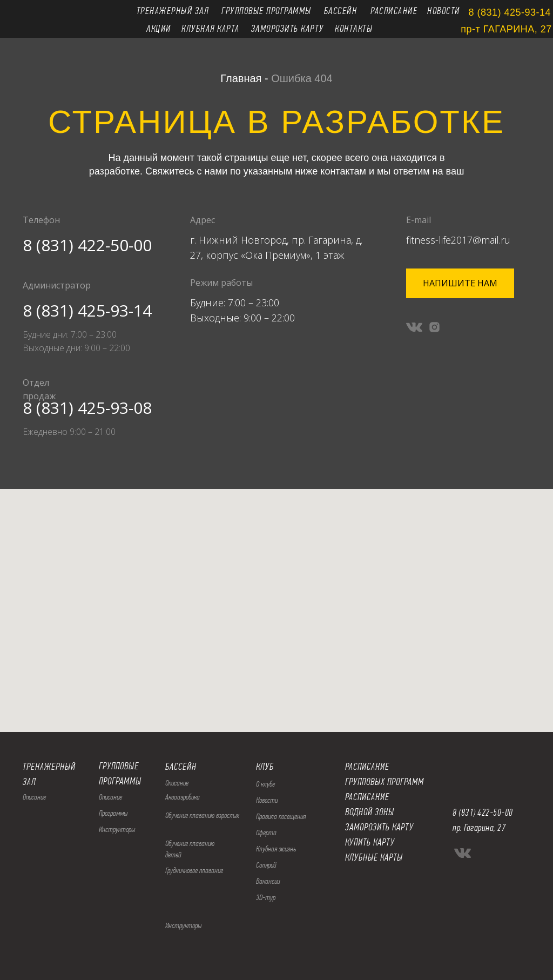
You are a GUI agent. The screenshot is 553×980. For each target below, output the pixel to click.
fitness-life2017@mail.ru (458, 240)
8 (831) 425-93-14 (87, 310)
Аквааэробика (183, 797)
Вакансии (268, 881)
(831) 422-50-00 (486, 813)
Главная (241, 78)
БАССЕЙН (181, 767)
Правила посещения (281, 816)
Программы (113, 813)
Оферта (266, 833)
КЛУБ (265, 767)
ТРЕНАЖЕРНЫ (47, 767)
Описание (110, 797)
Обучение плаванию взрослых (202, 815)
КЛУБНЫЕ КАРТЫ (374, 857)
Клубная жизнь (276, 849)
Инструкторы (117, 829)
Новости (267, 800)
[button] (460, 283)
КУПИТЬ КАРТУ (370, 842)
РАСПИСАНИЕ (367, 797)
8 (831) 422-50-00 (87, 245)
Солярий (266, 865)
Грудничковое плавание (194, 870)
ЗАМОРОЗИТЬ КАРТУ (379, 827)
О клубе (265, 784)
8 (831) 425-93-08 (87, 408)
